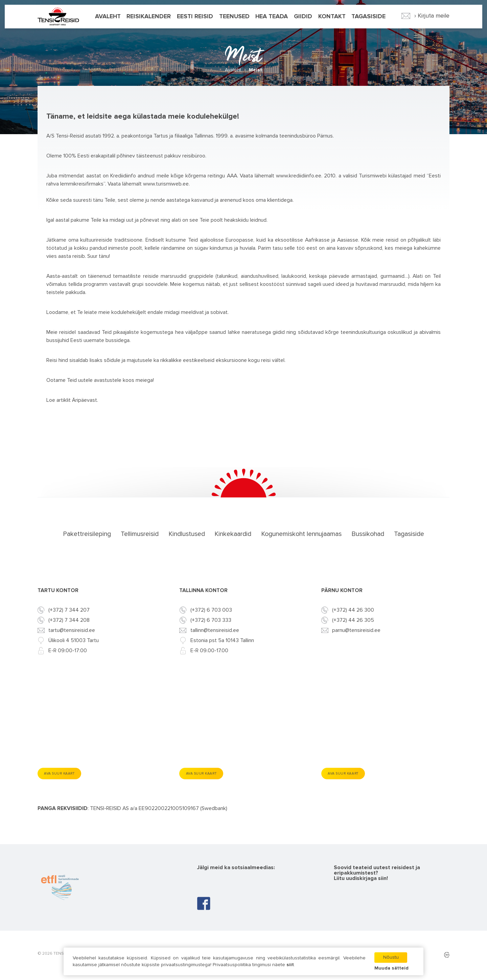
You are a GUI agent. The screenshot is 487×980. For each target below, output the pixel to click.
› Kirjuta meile (426, 17)
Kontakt (332, 18)
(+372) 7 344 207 (69, 610)
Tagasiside (368, 18)
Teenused (234, 18)
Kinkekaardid (233, 534)
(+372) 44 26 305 (353, 620)
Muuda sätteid (391, 968)
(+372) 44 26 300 (353, 610)
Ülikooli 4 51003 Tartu (74, 641)
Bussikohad (368, 534)
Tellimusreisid (140, 534)
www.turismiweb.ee (166, 184)
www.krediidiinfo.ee (299, 176)
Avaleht (108, 18)
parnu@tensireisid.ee (356, 631)
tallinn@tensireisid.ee (215, 631)
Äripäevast (85, 400)
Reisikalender (149, 18)
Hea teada (272, 18)
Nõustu (390, 957)
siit (291, 965)
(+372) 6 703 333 (211, 620)
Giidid (303, 18)
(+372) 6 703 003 (211, 610)
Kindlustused (187, 534)
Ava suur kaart (63, 774)
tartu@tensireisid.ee (72, 631)
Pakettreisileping (87, 534)
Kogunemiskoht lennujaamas (301, 534)
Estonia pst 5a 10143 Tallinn (222, 641)
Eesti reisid (195, 18)
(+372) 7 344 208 (69, 620)
